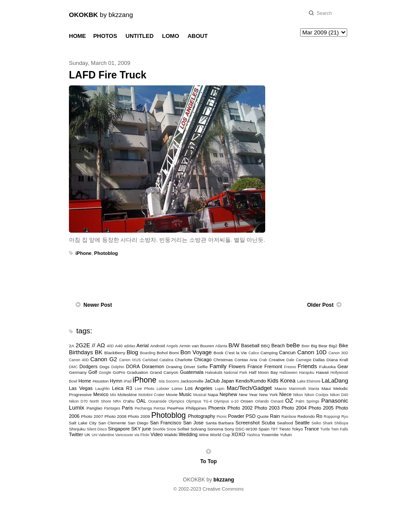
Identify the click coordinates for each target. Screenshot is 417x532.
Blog (132, 352)
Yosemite (270, 435)
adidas (130, 346)
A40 (119, 346)
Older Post (320, 305)
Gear (343, 366)
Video (157, 434)
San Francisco (166, 423)
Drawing (174, 367)
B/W (234, 345)
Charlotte (184, 360)
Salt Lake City (83, 423)
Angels (172, 346)
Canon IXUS (130, 360)
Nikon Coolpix (316, 395)
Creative (277, 360)
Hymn (116, 381)
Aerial (143, 346)
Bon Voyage (196, 352)
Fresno (290, 367)
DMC (73, 367)
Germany (78, 372)
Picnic (222, 417)
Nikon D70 (78, 401)
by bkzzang (101, 15)
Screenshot (248, 423)
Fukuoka (328, 367)
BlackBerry (115, 353)
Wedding (188, 434)
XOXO (239, 434)
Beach (278, 346)
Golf (92, 372)
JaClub (212, 381)
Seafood (285, 423)
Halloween (289, 373)
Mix (113, 395)
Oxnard (277, 401)
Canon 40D (79, 360)
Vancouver (124, 435)
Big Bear (319, 346)
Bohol (162, 353)
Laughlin (102, 389)
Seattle (302, 423)
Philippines (196, 408)
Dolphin (118, 367)
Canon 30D (338, 353)
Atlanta (221, 346)
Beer (306, 346)
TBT (274, 429)
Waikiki (171, 435)
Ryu (345, 417)
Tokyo (297, 429)
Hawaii (322, 372)
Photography (202, 416)
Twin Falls (340, 429)
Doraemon (153, 366)
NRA (117, 401)
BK (99, 352)
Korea (288, 381)
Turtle (325, 429)
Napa (213, 395)
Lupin (220, 389)
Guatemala (191, 372)
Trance (311, 429)
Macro (281, 388)
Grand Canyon (164, 372)
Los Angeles (199, 388)
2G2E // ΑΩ (90, 345)
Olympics (176, 401)
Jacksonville (192, 381)
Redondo (306, 416)
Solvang (198, 429)
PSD (251, 416)
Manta (314, 389)
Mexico (101, 394)
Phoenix (217, 408)
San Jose (193, 423)
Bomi (174, 353)
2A (72, 346)
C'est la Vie (236, 353)
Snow (171, 429)
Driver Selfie (196, 367)
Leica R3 (122, 388)
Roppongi (332, 417)
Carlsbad (150, 360)
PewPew (175, 408)
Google (105, 373)
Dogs (104, 367)
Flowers (237, 366)
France (255, 366)
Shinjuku (77, 429)
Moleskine (127, 395)
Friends (308, 366)
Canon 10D (312, 352)
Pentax (159, 408)
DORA (133, 366)
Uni (94, 435)
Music (185, 394)
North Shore (100, 401)
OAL (141, 401)
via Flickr (142, 435)
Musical (200, 395)
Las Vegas (81, 388)
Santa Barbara (220, 423)
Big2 (333, 346)
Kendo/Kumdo (251, 381)
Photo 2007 (92, 416)
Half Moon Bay (263, 372)
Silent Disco (97, 429)
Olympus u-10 (226, 401)
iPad (128, 381)
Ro (319, 416)
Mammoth (298, 389)
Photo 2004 (294, 408)
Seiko (316, 423)
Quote (263, 416)
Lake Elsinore (309, 381)
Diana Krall (337, 360)
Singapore (119, 429)
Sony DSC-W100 (241, 429)
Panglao (94, 408)
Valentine (106, 435)
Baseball (250, 346)
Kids (273, 381)
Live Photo (144, 389)
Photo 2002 (240, 408)
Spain (264, 429)
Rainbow (289, 417)
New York (268, 395)
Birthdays (81, 352)
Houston (101, 381)
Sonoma (215, 429)
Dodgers (89, 366)
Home (85, 381)
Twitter (76, 434)
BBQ (265, 346)
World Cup (220, 435)
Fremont (273, 366)
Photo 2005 (321, 408)
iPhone (84, 253)
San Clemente (112, 423)
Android (157, 346)
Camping (269, 353)
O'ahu (129, 401)
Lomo (177, 388)
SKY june (141, 429)
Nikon (298, 395)
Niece (285, 394)
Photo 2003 (267, 408)
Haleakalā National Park (226, 373)
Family (218, 366)
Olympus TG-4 (199, 401)
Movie (172, 395)
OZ (289, 401)
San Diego (138, 423)
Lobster (163, 389)
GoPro (119, 372)
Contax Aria (246, 360)
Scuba (268, 423)
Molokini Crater (151, 395)
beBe (293, 345)
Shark (328, 423)
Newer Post (97, 305)
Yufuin (285, 435)
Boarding (148, 353)
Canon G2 (104, 359)
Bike (344, 346)
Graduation (138, 372)
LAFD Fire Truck (108, 75)
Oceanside (157, 401)
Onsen (247, 401)
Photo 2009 (139, 416)
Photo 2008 (115, 416)
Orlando (262, 401)
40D (110, 346)
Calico (253, 353)
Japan (228, 381)
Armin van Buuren (197, 346)
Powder (236, 416)
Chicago (203, 359)
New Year (248, 395)
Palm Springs (308, 401)
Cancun (287, 352)
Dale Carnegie (299, 360)
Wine (204, 435)
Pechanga (144, 408)
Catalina (166, 360)
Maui (326, 388)
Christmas (223, 360)
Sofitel (183, 429)
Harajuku (306, 373)
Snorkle (159, 429)
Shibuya (341, 423)
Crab (263, 360)
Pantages (112, 408)
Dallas (319, 360)
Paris (127, 408)
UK (87, 435)
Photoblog (106, 253)
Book (219, 353)
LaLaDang (335, 381)
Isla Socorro (169, 381)
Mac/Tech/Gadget (249, 388)
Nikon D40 (339, 395)
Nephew (228, 394)
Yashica (253, 435)
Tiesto (285, 429)
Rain (275, 416)
